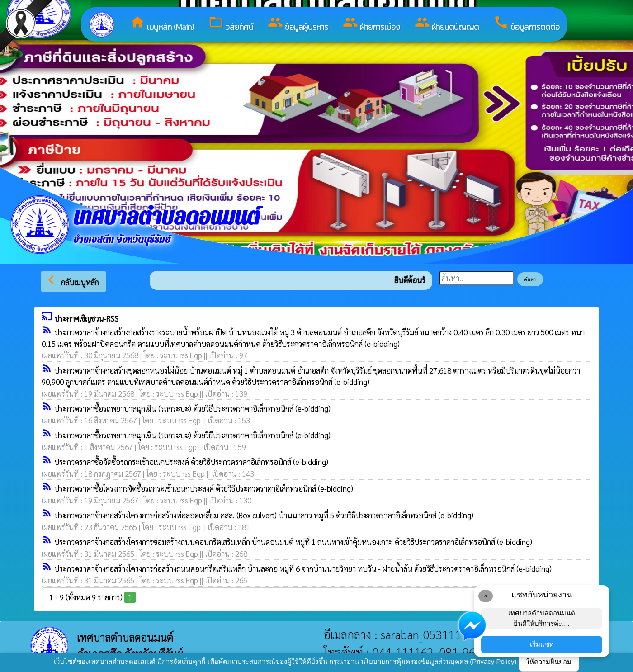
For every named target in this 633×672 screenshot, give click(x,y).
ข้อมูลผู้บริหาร (298, 24)
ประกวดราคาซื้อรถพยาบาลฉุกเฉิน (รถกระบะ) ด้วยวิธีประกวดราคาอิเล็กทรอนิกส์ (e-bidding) (192, 408)
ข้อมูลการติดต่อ (527, 24)
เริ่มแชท (542, 644)
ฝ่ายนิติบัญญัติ (447, 24)
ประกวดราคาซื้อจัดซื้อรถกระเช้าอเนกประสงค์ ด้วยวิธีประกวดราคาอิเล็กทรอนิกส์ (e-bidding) (191, 462)
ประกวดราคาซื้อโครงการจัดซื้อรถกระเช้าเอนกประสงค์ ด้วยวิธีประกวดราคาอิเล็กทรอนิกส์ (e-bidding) (204, 488)
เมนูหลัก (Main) (162, 24)
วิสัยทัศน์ (231, 24)
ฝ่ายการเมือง (371, 24)
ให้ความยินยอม (549, 662)
